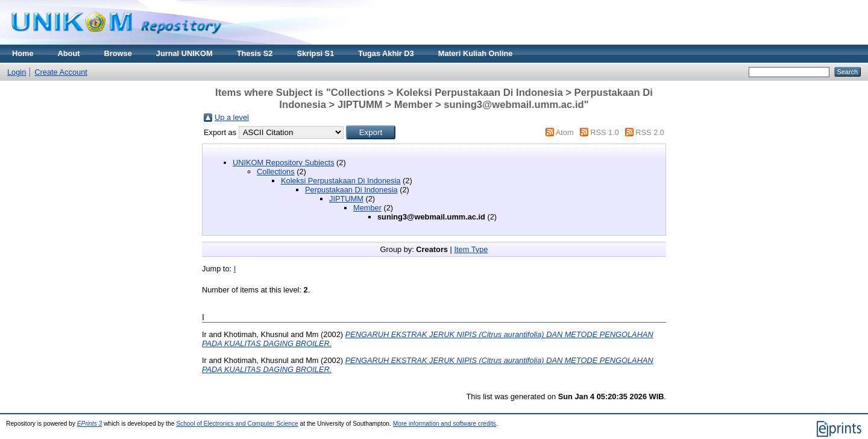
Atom (565, 132)
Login (17, 72)
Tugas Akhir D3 (386, 53)
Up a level (232, 117)
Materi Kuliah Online (476, 53)
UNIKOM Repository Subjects (284, 163)
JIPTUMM (346, 199)
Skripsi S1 (315, 53)
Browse (118, 53)
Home (23, 53)
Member (367, 208)
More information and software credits (445, 424)
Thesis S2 (255, 53)
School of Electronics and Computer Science (237, 424)
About (69, 53)
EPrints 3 (90, 424)
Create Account (61, 72)
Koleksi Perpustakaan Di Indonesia (341, 181)
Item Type (471, 249)
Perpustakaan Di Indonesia (351, 190)
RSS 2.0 (650, 132)
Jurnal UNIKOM (184, 53)
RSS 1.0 (605, 132)
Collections (276, 172)
